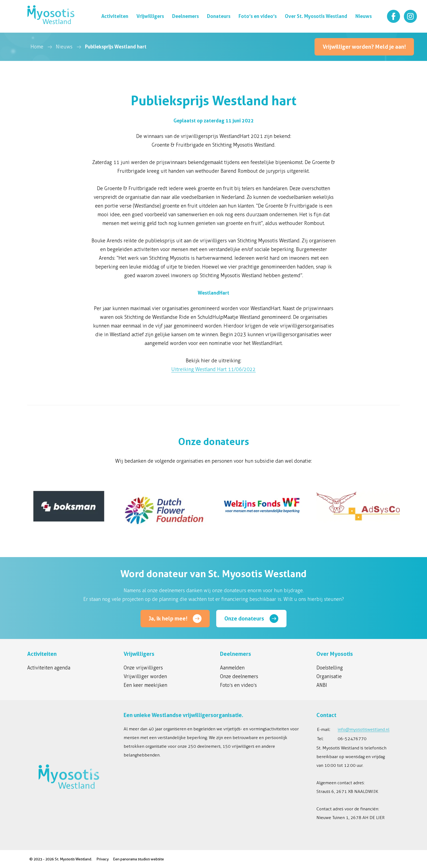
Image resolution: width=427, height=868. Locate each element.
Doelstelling (330, 668)
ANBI (322, 685)
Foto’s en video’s (238, 685)
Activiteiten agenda (49, 668)
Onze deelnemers (239, 677)
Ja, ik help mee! (168, 619)
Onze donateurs (244, 619)
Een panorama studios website (138, 859)
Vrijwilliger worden (145, 677)
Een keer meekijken (145, 685)
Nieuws (64, 47)
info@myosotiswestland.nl (364, 729)
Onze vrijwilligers (143, 668)
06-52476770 (352, 739)
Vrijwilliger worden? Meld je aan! (364, 47)
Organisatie (329, 677)
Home (37, 47)
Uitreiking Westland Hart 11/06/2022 (213, 369)
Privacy (103, 859)
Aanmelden (232, 668)
